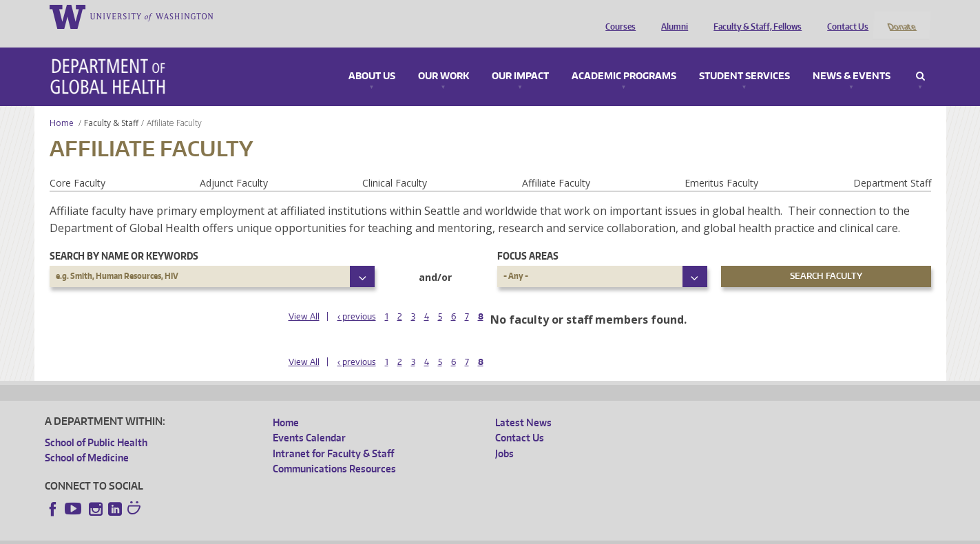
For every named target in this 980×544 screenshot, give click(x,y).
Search (920, 58)
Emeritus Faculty (721, 164)
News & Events (852, 58)
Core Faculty (77, 164)
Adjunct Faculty (234, 164)
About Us (372, 58)
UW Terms (283, 533)
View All (304, 299)
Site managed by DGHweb (365, 533)
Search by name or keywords (124, 237)
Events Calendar (309, 420)
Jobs (504, 435)
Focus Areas (528, 237)
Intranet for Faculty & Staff (333, 435)
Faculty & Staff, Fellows (754, 16)
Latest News (523, 404)
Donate (901, 16)
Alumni (671, 16)
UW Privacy (227, 533)
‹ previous (357, 299)
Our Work (444, 58)
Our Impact (520, 58)
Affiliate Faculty (556, 164)
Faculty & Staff (111, 104)
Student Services (744, 58)
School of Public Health (96, 424)
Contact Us (844, 16)
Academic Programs (624, 58)
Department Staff (892, 164)
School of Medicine (87, 440)
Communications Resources (334, 451)
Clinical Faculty (395, 164)
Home (62, 104)
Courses (617, 16)
